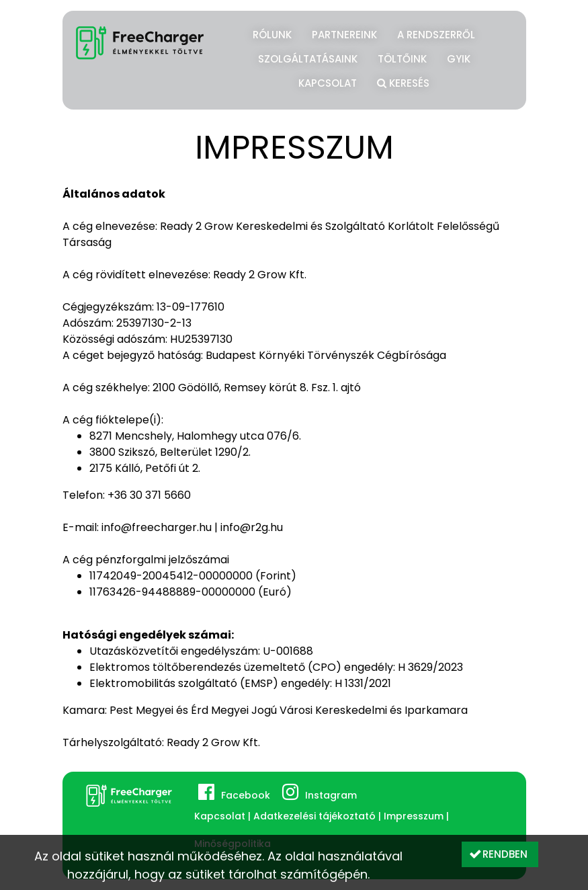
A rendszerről (436, 35)
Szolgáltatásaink (308, 59)
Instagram (331, 795)
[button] (500, 854)
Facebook (246, 795)
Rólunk (272, 35)
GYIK (459, 59)
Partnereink (344, 35)
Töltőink (402, 59)
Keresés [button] (403, 81)
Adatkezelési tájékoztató (314, 816)
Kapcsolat (328, 83)
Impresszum (414, 816)
